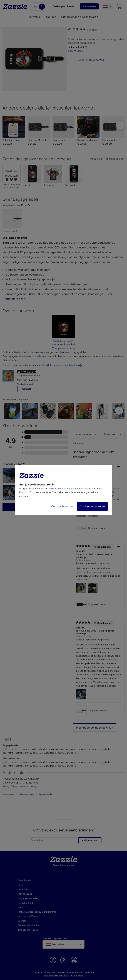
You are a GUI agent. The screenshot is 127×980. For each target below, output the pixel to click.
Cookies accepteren (92, 506)
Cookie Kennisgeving (67, 489)
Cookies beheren (62, 506)
